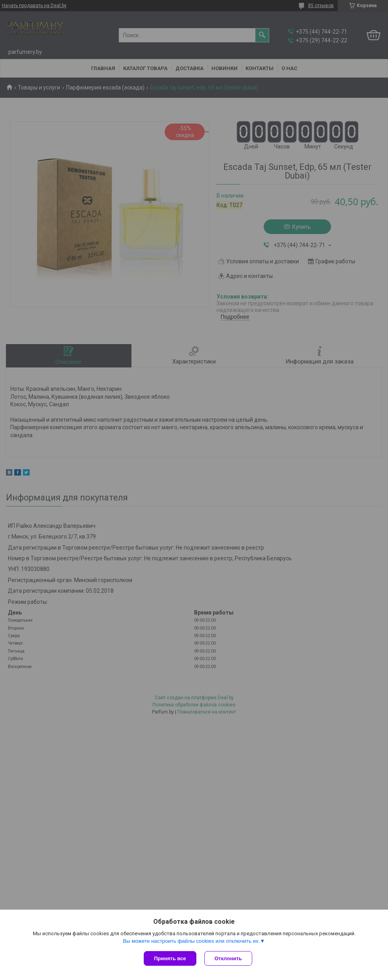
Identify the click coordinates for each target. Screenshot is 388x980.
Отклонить (228, 958)
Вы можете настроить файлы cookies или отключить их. (191, 941)
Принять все (170, 958)
